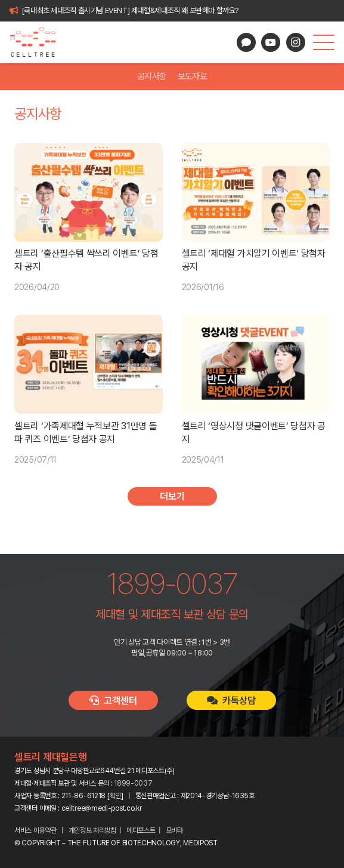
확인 (115, 796)
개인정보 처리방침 (92, 830)
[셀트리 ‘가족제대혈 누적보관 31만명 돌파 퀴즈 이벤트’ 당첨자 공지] (89, 364)
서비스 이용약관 (35, 830)
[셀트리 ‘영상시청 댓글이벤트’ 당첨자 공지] (256, 364)
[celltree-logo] (38, 42)
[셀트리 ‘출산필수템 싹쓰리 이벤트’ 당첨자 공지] (89, 192)
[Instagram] (296, 42)
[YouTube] (271, 42)
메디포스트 (141, 830)
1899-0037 (133, 783)
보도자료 (192, 76)
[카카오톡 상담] (246, 42)
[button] (324, 42)
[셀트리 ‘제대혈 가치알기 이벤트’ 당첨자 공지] (256, 192)
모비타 (174, 830)
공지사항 (152, 76)
